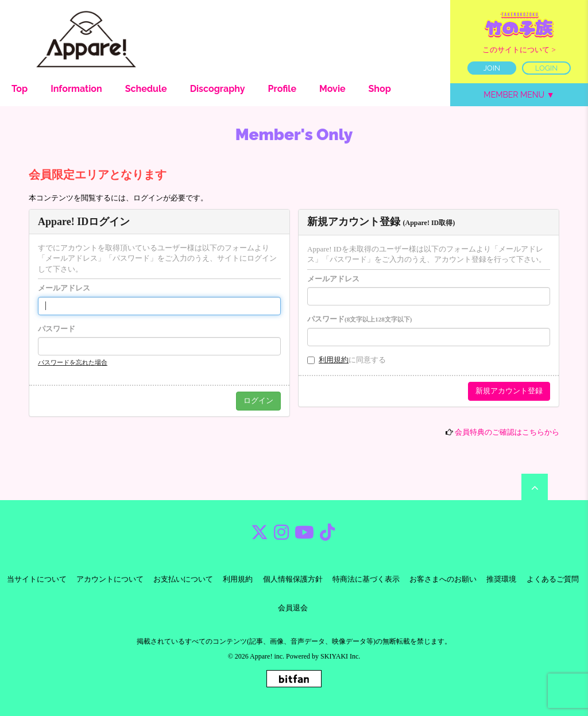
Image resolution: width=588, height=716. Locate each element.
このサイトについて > (519, 50)
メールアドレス (64, 288)
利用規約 (334, 360)
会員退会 (293, 608)
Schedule (146, 89)
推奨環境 (501, 579)
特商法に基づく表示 (366, 579)
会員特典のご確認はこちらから (507, 432)
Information (76, 89)
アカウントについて (110, 579)
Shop (380, 89)
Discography (218, 89)
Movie (332, 89)
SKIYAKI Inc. (340, 656)
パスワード (57, 329)
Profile (282, 89)
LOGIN (547, 68)
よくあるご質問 (553, 579)
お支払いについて (183, 579)
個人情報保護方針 (293, 579)
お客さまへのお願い (443, 579)
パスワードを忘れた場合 (73, 362)
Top (20, 89)
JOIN (492, 68)
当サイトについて (37, 579)
